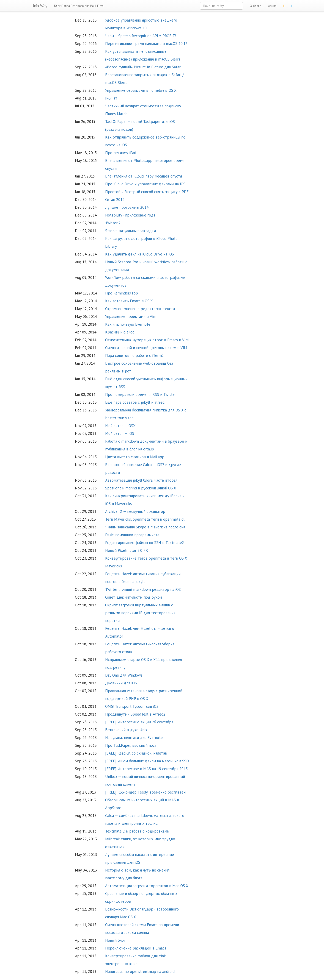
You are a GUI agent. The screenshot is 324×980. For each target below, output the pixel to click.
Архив (272, 6)
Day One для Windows (124, 675)
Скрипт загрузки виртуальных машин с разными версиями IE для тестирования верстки (140, 613)
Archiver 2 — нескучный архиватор (135, 511)
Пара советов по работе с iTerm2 (135, 355)
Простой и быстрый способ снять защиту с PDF (147, 192)
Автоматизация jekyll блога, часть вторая (141, 480)
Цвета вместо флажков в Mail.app (135, 457)
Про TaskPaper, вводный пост (131, 745)
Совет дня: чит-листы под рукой (133, 597)
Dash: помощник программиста (132, 535)
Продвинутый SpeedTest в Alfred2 (135, 714)
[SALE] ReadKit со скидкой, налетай (136, 753)
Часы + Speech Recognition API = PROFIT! (141, 36)
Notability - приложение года (130, 215)
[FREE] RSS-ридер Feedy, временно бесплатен (145, 792)
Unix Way (39, 6)
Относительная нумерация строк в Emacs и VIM (147, 340)
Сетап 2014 (115, 200)
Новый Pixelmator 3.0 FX (127, 550)
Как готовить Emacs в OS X (129, 301)
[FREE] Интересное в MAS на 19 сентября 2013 (146, 769)
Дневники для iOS (121, 683)
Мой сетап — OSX (120, 426)
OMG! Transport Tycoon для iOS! (132, 706)
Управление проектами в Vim (131, 316)
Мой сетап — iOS (120, 433)
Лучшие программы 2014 (127, 207)
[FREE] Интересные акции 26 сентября (139, 722)
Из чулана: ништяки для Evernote (134, 738)
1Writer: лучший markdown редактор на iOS (143, 589)
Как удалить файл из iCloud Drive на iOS (140, 254)
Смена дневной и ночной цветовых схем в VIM (146, 348)
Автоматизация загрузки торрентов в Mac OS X (147, 886)
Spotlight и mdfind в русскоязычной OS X (141, 488)
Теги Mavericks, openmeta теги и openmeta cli (145, 519)
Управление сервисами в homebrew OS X (141, 90)
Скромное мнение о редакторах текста (140, 309)
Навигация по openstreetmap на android (140, 972)
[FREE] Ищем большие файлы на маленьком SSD (147, 761)
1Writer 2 (113, 223)
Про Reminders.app (122, 293)
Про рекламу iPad (121, 153)
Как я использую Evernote (128, 324)
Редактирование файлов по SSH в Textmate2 (145, 543)
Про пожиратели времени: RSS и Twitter (141, 394)
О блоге (255, 6)
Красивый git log (120, 332)
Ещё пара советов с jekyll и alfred (135, 402)
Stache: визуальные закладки (130, 231)
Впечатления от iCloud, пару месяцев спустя (144, 176)
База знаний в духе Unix (126, 730)
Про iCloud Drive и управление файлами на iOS (145, 184)
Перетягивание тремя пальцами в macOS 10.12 (146, 44)
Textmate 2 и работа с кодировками (137, 831)
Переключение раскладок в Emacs (136, 948)
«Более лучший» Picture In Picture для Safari (143, 67)
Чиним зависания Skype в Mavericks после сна (145, 527)
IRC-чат (111, 98)
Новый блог (115, 940)
